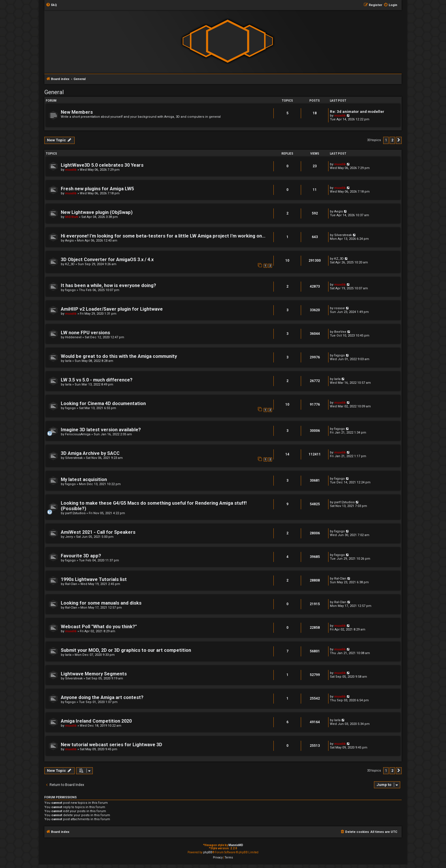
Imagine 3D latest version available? (101, 430)
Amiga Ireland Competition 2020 (96, 721)
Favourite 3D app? (81, 556)
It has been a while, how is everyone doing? (108, 285)
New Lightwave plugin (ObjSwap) (97, 212)
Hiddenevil (73, 337)
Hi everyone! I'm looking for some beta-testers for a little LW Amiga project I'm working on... (163, 236)
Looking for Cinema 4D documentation (103, 403)
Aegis (339, 211)
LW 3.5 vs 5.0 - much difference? (97, 380)
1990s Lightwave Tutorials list (94, 579)
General (54, 92)
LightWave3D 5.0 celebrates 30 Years (102, 165)
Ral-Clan (71, 584)
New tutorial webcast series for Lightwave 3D (111, 745)
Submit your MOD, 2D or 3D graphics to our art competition (126, 650)
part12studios (75, 513)
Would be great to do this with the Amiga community (119, 356)
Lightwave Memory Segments (94, 674)
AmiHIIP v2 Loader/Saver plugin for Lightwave (112, 309)
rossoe (340, 308)
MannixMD (236, 845)
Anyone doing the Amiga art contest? (102, 697)
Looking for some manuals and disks (101, 603)
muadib (340, 116)
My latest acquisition (84, 479)
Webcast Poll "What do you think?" (99, 627)
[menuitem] (51, 5)
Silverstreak (343, 235)
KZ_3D (70, 264)
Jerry (69, 537)
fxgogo (70, 290)
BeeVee (340, 332)
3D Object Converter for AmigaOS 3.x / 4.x (107, 260)
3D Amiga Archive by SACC (90, 453)
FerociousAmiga (78, 434)
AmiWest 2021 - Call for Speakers (98, 532)
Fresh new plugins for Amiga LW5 (97, 189)
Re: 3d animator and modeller (357, 112)
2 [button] (392, 140)
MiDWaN (72, 217)
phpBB (208, 852)
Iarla (68, 361)
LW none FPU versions (85, 333)
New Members (77, 112)
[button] (399, 140)
